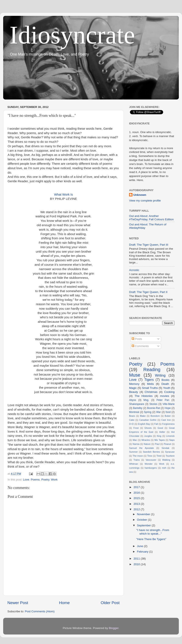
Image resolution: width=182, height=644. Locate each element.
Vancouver (151, 460)
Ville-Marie (169, 404)
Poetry (45, 480)
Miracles (146, 440)
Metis (150, 384)
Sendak (166, 448)
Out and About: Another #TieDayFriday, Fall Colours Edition (151, 218)
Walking (166, 460)
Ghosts (148, 428)
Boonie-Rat (154, 408)
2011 (137, 559)
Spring (148, 412)
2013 (137, 504)
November (144, 514)
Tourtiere (170, 456)
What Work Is (64, 195)
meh (164, 468)
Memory (134, 384)
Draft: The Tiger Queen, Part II (148, 292)
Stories (153, 404)
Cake (132, 420)
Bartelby (138, 408)
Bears (132, 416)
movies (165, 396)
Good (160, 428)
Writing (160, 375)
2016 (137, 493)
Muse (135, 375)
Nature (147, 444)
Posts (137, 339)
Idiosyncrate (72, 35)
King (159, 436)
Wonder (149, 464)
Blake (143, 416)
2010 (137, 564)
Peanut (167, 444)
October (142, 520)
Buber (168, 416)
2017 (137, 487)
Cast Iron (166, 420)
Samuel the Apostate (141, 448)
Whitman (134, 464)
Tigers (149, 380)
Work (54, 480)
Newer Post (18, 603)
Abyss (133, 400)
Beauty (134, 392)
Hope (168, 408)
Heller (162, 432)
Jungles (148, 436)
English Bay (144, 424)
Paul (157, 444)
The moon (138, 456)
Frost (136, 428)
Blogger (114, 628)
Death (165, 384)
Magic (133, 388)
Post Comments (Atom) (40, 611)
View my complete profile (145, 201)
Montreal (134, 412)
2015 (137, 498)
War (159, 412)
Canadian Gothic (148, 420)
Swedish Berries (151, 452)
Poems (35, 480)
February (143, 552)
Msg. (146, 400)
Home (64, 603)
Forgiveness (168, 424)
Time (150, 456)
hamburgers (151, 468)
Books (165, 380)
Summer (133, 452)
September (144, 525)
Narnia (136, 444)
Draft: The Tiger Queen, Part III (149, 245)
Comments (140, 346)
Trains (137, 460)
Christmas (151, 392)
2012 (137, 509)
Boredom (155, 416)
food (168, 412)
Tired (159, 456)
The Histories (144, 396)
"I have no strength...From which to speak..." (153, 532)
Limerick (170, 436)
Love (26, 480)
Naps (172, 440)
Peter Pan (163, 400)
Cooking (169, 392)
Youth (167, 388)
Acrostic (134, 270)
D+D (131, 424)
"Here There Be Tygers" (151, 539)
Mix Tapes (160, 440)
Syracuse (170, 452)
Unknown (140, 195)
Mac (135, 440)
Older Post (110, 603)
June (140, 546)
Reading (152, 370)
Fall (156, 424)
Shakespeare (137, 404)
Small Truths (150, 388)
